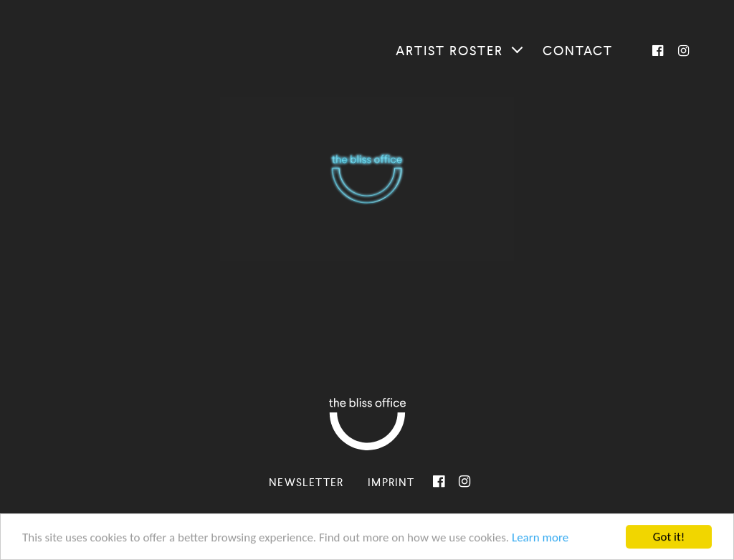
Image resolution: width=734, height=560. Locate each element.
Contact (578, 51)
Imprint (391, 482)
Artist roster (449, 51)
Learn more (540, 538)
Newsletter (306, 482)
